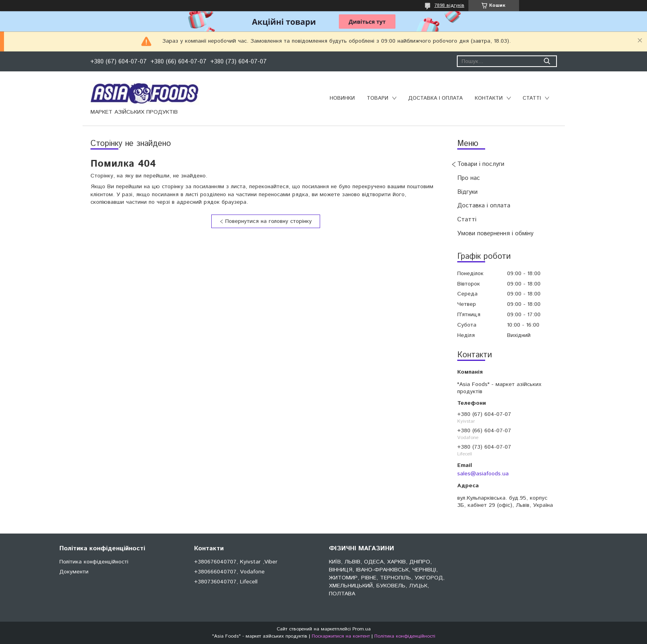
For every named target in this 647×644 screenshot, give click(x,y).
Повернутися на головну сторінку (268, 221)
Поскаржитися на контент (341, 636)
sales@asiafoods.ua (483, 474)
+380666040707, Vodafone (229, 572)
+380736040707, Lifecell (226, 582)
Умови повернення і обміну (495, 233)
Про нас (469, 178)
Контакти (489, 98)
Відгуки (467, 192)
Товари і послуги (481, 164)
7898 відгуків (449, 5)
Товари (378, 98)
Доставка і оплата (436, 98)
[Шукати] (547, 61)
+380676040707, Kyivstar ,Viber (236, 562)
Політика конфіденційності (94, 562)
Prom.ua (362, 629)
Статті (532, 98)
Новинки (342, 98)
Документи (74, 572)
